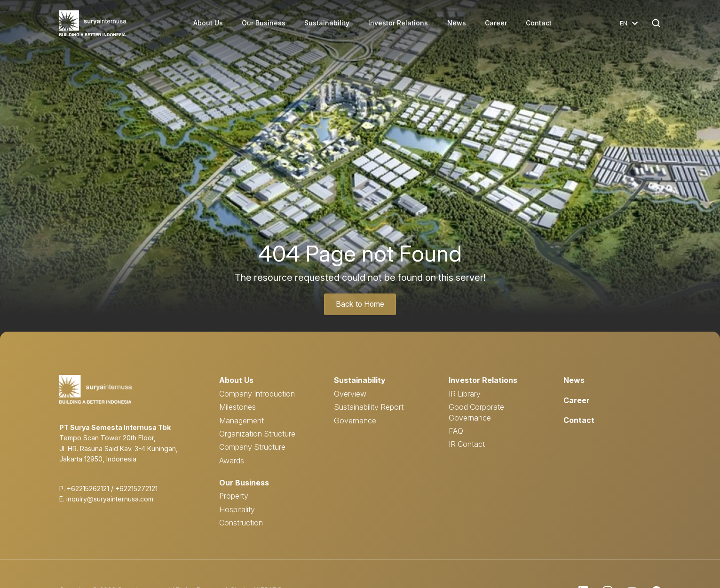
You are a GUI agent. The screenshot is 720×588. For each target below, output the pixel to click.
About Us (209, 23)
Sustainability (327, 23)
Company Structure (252, 447)
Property (234, 495)
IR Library (465, 393)
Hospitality (237, 509)
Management (241, 420)
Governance (355, 420)
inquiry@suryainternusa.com (110, 499)
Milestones (237, 407)
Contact (539, 23)
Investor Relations (399, 23)
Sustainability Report (369, 407)
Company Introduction (257, 393)
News (457, 23)
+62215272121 (136, 489)
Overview (350, 393)
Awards (232, 460)
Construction (241, 522)
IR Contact (467, 444)
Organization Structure (257, 434)
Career (496, 23)
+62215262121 (88, 489)
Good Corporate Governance (476, 412)
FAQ (456, 431)
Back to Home (360, 304)
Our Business (264, 23)
